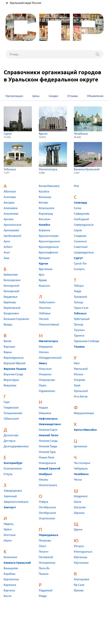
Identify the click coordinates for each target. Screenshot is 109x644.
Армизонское (13, 225)
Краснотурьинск (49, 241)
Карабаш (9, 574)
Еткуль (8, 474)
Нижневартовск (50, 424)
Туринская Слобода (87, 341)
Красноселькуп (49, 236)
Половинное (47, 563)
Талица (78, 302)
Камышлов (11, 568)
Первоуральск (49, 535)
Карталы (9, 590)
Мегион (44, 352)
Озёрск (44, 502)
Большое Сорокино (16, 319)
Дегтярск (10, 441)
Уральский (81, 391)
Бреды (8, 324)
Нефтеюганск (48, 419)
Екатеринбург (13, 463)
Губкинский (11, 419)
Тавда (78, 291)
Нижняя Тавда (48, 446)
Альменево (11, 214)
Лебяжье (45, 313)
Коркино (45, 230)
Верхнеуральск (14, 358)
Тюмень (79, 347)
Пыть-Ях (44, 568)
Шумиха (79, 513)
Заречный (10, 496)
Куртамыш (46, 269)
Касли (8, 596)
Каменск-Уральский (88, 156)
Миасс (43, 363)
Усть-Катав (81, 396)
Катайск (44, 191)
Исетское (10, 535)
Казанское (10, 557)
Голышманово (13, 413)
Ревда (43, 596)
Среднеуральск (84, 252)
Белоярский (12, 286)
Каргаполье (11, 579)
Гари (7, 402)
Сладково (80, 236)
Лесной (44, 319)
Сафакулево (82, 214)
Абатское (10, 191)
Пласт (43, 546)
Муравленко (47, 391)
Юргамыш (80, 557)
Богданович (11, 313)
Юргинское (81, 563)
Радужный (46, 590)
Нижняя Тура (47, 452)
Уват (77, 363)
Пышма (44, 574)
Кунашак (44, 258)
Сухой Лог (80, 263)
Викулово (10, 385)
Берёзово (10, 302)
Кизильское (46, 208)
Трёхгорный (82, 319)
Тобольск (18, 156)
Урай (77, 385)
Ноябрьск (45, 474)
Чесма (78, 480)
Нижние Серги (48, 430)
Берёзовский (12, 308)
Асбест (8, 247)
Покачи (44, 552)
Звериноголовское (16, 502)
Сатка (78, 208)
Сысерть (79, 269)
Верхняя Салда (13, 374)
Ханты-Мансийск (85, 430)
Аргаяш (9, 219)
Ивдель (9, 524)
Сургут (18, 121)
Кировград (46, 214)
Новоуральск (47, 463)
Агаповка (10, 197)
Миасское (45, 369)
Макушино (46, 347)
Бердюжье (10, 297)
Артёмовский (12, 236)
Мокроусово (47, 380)
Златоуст (10, 507)
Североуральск (84, 225)
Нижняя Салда (48, 441)
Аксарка (9, 203)
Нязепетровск (48, 485)
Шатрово (80, 507)
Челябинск (88, 121)
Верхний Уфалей (15, 363)
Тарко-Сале (81, 308)
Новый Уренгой (50, 469)
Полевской (46, 557)
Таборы (79, 286)
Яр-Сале (79, 585)
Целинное (80, 446)
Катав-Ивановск (49, 186)
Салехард (80, 203)
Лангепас (45, 308)
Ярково (79, 590)
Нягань (43, 480)
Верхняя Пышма (15, 369)
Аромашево (11, 230)
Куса (42, 275)
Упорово (80, 380)
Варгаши (9, 347)
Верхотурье (11, 380)
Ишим (8, 540)
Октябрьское (47, 507)
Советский (81, 247)
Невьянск (45, 413)
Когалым (45, 219)
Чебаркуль (81, 468)
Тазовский (80, 297)
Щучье (78, 529)
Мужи (43, 385)
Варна (8, 352)
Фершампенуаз (84, 413)
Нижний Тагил (49, 435)
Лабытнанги (47, 302)
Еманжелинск (13, 468)
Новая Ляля (46, 457)
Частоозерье (82, 463)
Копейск (45, 225)
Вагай (7, 341)
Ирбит (8, 529)
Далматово (11, 435)
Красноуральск (49, 247)
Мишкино (45, 374)
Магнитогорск (53, 156)
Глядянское (11, 408)
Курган (53, 121)
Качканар (45, 197)
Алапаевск (11, 208)
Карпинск (10, 585)
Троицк (79, 324)
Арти (7, 241)
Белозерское (12, 280)
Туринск (79, 335)
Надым (43, 408)
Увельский (81, 369)
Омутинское (47, 518)
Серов (78, 230)
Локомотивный (49, 324)
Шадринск (81, 496)
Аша (6, 258)
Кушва (43, 280)
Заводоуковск (13, 491)
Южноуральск (83, 552)
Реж (76, 186)
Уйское (78, 374)
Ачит (7, 252)
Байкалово (11, 275)
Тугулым (79, 330)
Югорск (79, 546)
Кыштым (44, 286)
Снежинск (80, 241)
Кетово (43, 203)
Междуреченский (50, 358)
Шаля (78, 502)
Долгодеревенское (16, 446)
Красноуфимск (48, 252)
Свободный (81, 219)
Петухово (45, 540)
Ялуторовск (81, 579)
